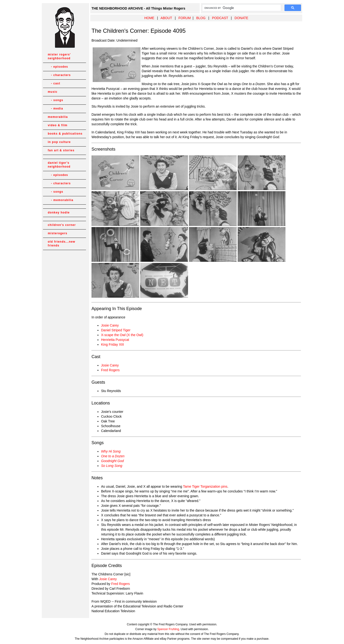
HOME (149, 18)
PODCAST (220, 18)
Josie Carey (110, 325)
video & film (58, 125)
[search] (241, 8)
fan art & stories (61, 150)
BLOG (201, 18)
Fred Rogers (110, 370)
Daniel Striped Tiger (116, 330)
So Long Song (112, 466)
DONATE (241, 18)
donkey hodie (59, 213)
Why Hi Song (111, 451)
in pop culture (59, 142)
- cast (54, 83)
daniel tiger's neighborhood (59, 165)
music (53, 92)
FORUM (185, 18)
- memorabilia (61, 200)
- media (55, 109)
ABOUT (166, 18)
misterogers (58, 233)
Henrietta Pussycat (115, 340)
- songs (56, 100)
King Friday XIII (113, 344)
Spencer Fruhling (168, 629)
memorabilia (58, 117)
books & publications (65, 134)
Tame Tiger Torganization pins (205, 486)
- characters (59, 75)
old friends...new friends (62, 244)
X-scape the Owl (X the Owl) (122, 335)
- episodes (58, 67)
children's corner (62, 225)
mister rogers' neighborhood (59, 56)
